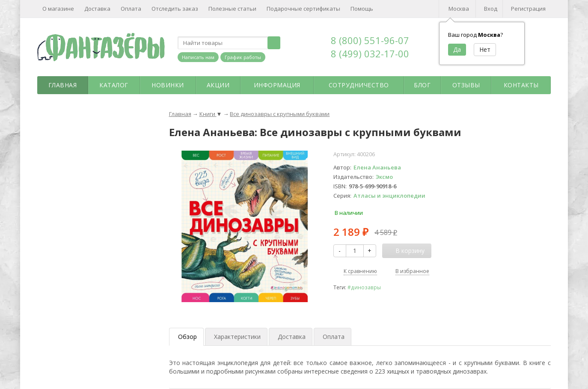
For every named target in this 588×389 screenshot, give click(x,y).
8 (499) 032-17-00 (370, 53)
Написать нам (198, 57)
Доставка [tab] (292, 337)
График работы (243, 57)
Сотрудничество (359, 85)
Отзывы (466, 85)
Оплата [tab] (334, 337)
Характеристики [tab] (237, 337)
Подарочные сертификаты (303, 9)
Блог (422, 85)
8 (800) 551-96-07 (370, 40)
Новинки (168, 85)
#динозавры (364, 287)
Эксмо (384, 177)
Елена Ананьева (377, 167)
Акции (218, 85)
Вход (491, 9)
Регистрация (528, 9)
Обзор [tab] (187, 337)
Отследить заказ (175, 9)
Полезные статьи (232, 9)
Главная (63, 85)
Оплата (131, 9)
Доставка (97, 9)
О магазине (58, 9)
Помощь (362, 9)
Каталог (114, 85)
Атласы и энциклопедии (389, 196)
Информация (277, 85)
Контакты (521, 85)
